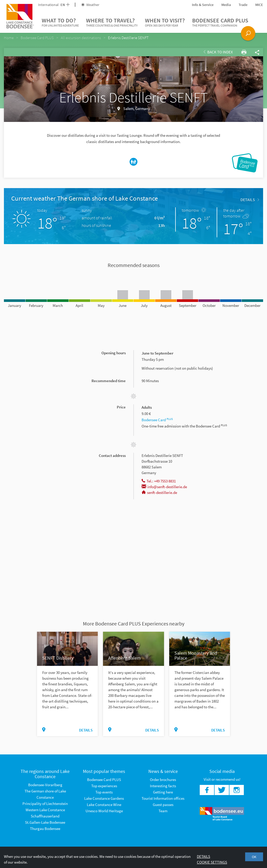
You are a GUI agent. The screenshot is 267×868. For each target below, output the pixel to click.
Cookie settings (212, 862)
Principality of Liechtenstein (45, 804)
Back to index (218, 52)
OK (254, 857)
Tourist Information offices (163, 798)
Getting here (163, 792)
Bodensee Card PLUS (220, 22)
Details (250, 200)
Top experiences (104, 786)
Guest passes (163, 805)
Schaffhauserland (45, 816)
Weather (90, 5)
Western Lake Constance (45, 810)
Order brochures (163, 780)
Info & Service (203, 5)
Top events (104, 792)
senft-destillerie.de (159, 492)
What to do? (60, 22)
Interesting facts (163, 786)
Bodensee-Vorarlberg (45, 785)
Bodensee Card (157, 420)
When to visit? (165, 22)
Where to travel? (112, 22)
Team (163, 811)
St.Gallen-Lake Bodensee (45, 822)
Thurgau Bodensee (45, 829)
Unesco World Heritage (104, 811)
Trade (243, 5)
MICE (259, 5)
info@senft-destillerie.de (164, 487)
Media (226, 5)
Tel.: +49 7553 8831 (159, 481)
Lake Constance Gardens (104, 798)
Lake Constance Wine (104, 805)
